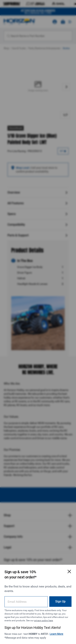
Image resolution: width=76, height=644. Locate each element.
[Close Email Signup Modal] (69, 571)
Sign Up (60, 601)
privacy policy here (44, 621)
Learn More (56, 634)
